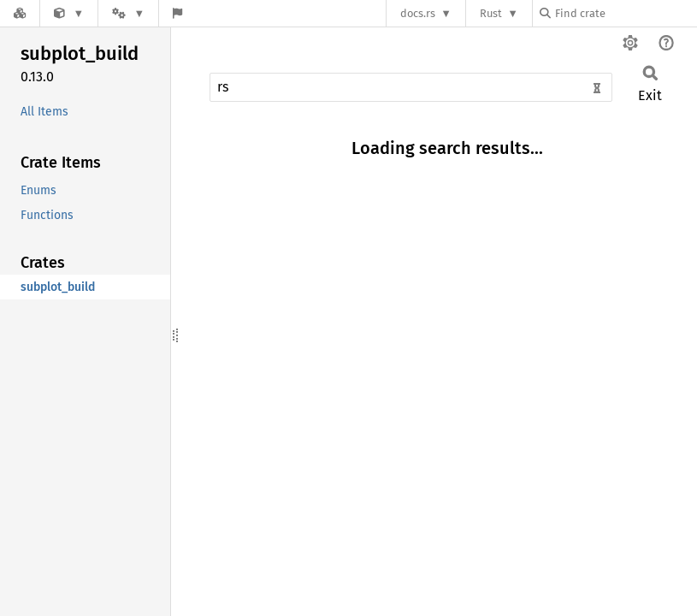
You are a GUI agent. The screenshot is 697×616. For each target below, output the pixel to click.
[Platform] (128, 13)
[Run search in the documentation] (411, 87)
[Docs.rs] (20, 13)
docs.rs (418, 13)
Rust (491, 13)
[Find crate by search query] (625, 13)
